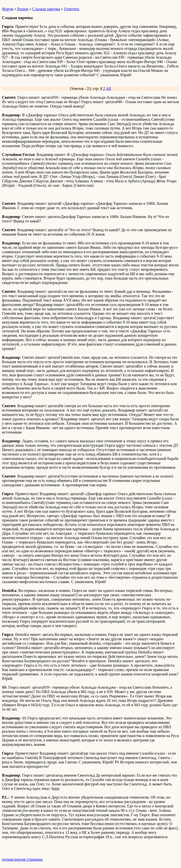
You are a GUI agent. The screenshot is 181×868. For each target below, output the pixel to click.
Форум (8, 9)
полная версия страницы (22, 859)
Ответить (72, 9)
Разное (23, 9)
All (109, 89)
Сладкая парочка (46, 9)
